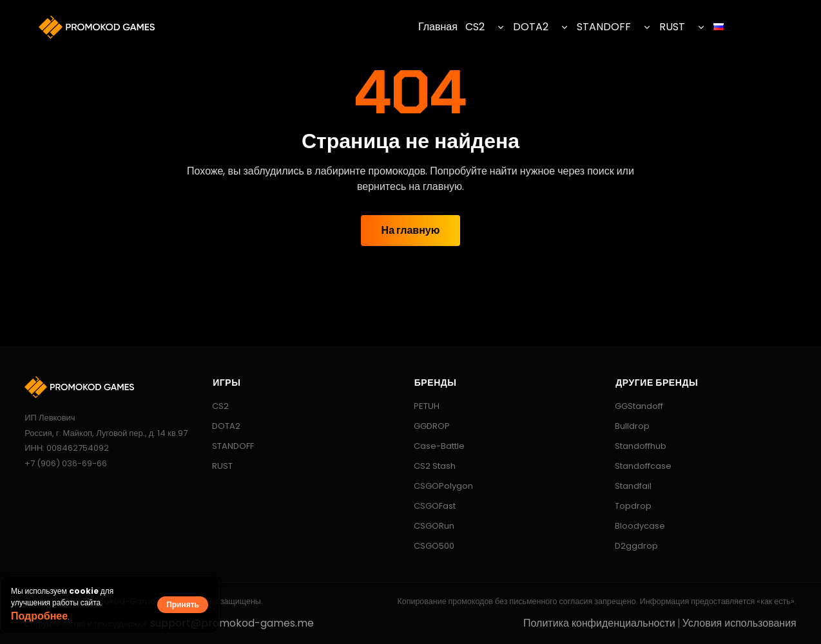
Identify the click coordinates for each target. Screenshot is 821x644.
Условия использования (739, 623)
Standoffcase (637, 466)
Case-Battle (433, 446)
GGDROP (426, 426)
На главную (411, 230)
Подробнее (39, 616)
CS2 (475, 27)
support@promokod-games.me (232, 623)
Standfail (627, 486)
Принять (183, 604)
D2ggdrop (630, 546)
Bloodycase (634, 526)
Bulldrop (626, 426)
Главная (438, 27)
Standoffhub (634, 446)
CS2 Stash (429, 466)
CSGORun (428, 526)
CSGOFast (429, 506)
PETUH (420, 406)
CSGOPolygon (437, 486)
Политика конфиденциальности (599, 623)
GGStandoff (633, 406)
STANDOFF (604, 27)
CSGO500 (428, 546)
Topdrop (627, 506)
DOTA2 (531, 27)
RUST (672, 27)
